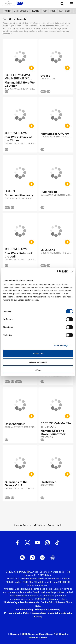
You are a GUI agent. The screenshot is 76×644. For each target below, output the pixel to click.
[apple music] (32, 558)
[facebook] (17, 543)
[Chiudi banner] (72, 272)
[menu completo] (72, 4)
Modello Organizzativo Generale (21, 602)
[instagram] (47, 543)
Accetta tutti (38, 353)
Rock (53, 11)
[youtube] (37, 543)
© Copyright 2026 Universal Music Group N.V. (33, 634)
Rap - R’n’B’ (65, 11)
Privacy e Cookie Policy (17, 613)
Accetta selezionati (38, 362)
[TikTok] (57, 543)
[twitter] (27, 543)
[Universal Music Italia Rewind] (52, 558)
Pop (45, 11)
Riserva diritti (39, 613)
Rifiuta (38, 370)
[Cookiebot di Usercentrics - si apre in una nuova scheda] (57, 272)
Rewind (35, 11)
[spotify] (22, 558)
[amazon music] (42, 558)
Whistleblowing (24, 609)
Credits (43, 638)
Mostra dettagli (61, 345)
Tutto (7, 11)
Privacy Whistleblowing (47, 609)
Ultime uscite (21, 11)
